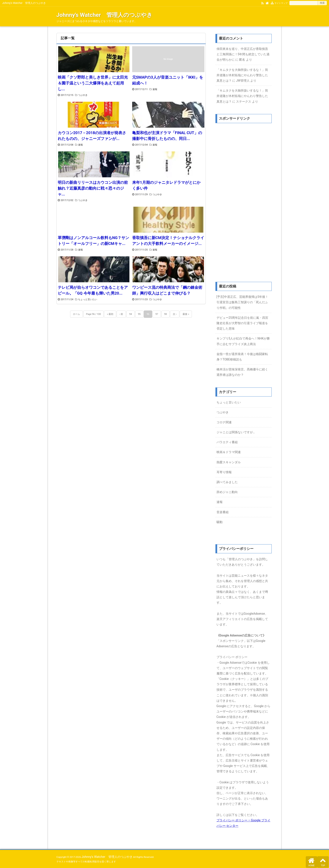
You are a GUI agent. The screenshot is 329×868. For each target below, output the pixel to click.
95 (139, 314)
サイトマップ (281, 3)
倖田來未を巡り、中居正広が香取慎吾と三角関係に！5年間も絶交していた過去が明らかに (243, 54)
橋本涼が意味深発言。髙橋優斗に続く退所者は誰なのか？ (242, 372)
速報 (155, 89)
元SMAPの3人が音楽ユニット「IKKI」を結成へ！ (168, 80)
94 (130, 314)
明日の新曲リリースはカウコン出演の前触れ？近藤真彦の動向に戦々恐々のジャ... (93, 188)
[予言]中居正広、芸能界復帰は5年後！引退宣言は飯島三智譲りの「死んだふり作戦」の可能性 (242, 302)
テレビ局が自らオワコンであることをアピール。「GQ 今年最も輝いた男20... (93, 290)
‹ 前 (121, 314)
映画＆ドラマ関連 (229, 452)
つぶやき (83, 95)
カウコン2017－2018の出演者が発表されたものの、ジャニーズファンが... (92, 136)
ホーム (76, 314)
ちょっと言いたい (88, 299)
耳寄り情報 (224, 472)
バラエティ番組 (227, 442)
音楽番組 (223, 512)
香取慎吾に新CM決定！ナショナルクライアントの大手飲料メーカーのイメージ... (168, 241)
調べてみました (227, 482)
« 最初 (110, 314)
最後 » (186, 314)
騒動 (220, 522)
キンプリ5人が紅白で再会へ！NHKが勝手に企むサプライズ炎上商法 (243, 341)
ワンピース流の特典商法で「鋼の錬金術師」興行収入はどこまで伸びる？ (167, 290)
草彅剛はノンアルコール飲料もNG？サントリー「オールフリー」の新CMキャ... (94, 241)
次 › (175, 314)
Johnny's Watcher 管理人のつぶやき (105, 15)
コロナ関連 (224, 422)
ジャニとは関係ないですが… (236, 432)
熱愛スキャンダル (229, 462)
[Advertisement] (244, 202)
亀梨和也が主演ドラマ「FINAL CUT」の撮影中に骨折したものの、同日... (167, 136)
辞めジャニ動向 (227, 492)
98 (165, 314)
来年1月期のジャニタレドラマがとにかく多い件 (166, 185)
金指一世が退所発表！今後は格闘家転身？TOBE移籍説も (242, 357)
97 (157, 314)
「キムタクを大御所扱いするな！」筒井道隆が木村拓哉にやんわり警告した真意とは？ (242, 75)
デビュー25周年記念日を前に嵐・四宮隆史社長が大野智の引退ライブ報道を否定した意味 (242, 323)
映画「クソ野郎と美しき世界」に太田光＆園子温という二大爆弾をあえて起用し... (93, 83)
